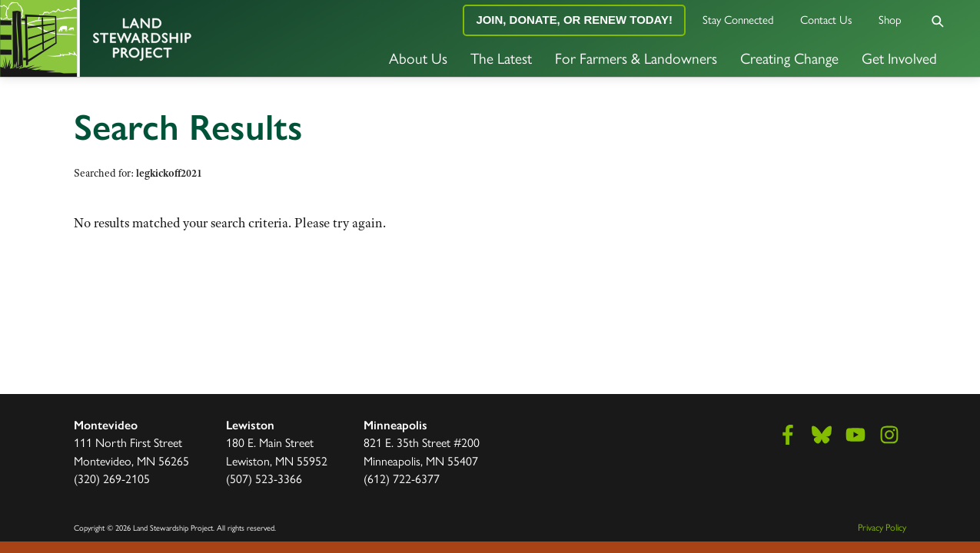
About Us (418, 58)
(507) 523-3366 (264, 478)
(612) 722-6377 (402, 478)
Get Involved (899, 58)
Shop (890, 19)
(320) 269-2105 (112, 478)
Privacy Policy (882, 527)
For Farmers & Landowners (636, 58)
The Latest (501, 58)
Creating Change (789, 58)
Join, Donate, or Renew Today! (574, 20)
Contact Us (826, 19)
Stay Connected (738, 19)
